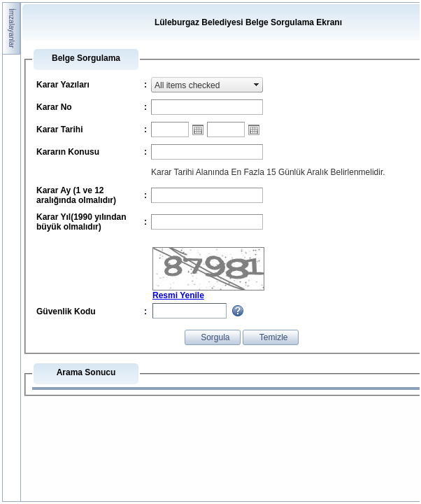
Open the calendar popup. (198, 129)
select (257, 85)
